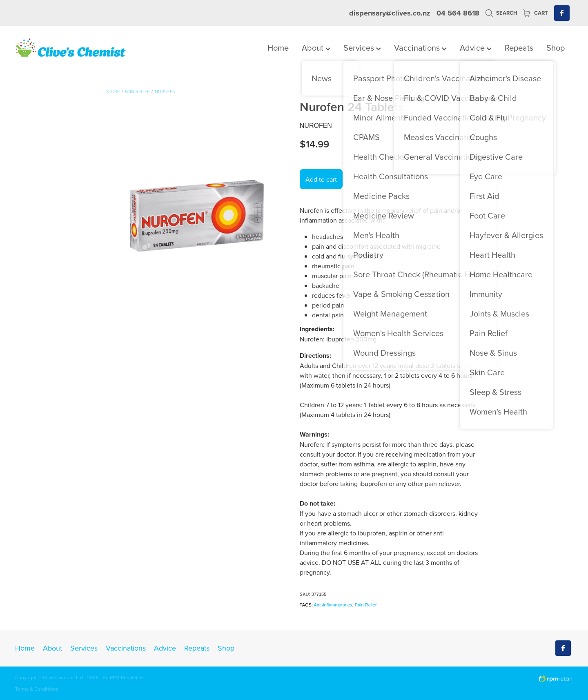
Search (501, 13)
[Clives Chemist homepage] (71, 49)
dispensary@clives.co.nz (390, 13)
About (316, 48)
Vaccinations (420, 48)
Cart (536, 13)
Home (278, 48)
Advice (476, 48)
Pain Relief (137, 91)
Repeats (519, 48)
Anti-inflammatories (333, 605)
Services (362, 48)
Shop (556, 48)
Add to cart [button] (321, 179)
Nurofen (165, 91)
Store (113, 91)
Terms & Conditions (37, 689)
